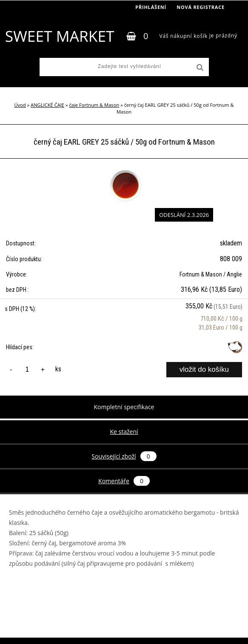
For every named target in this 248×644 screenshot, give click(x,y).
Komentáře (124, 481)
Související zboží (124, 456)
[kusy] (27, 369)
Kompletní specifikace (124, 407)
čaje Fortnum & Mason (94, 105)
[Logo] (59, 36)
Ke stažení (124, 432)
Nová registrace (201, 7)
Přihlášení (151, 7)
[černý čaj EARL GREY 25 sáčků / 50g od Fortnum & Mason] (124, 170)
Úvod (20, 105)
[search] (199, 68)
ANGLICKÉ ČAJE (47, 105)
